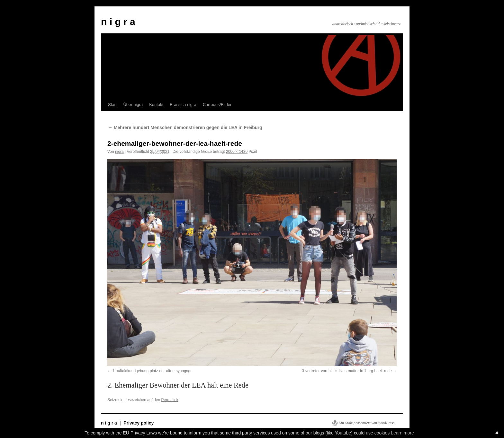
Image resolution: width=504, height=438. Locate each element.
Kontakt (156, 105)
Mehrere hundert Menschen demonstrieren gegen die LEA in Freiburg (185, 127)
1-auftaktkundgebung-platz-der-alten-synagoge (152, 371)
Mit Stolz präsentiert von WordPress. (367, 423)
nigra (119, 152)
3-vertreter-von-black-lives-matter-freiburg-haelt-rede (347, 371)
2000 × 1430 (237, 152)
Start (112, 105)
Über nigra (133, 105)
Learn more (402, 433)
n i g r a (118, 22)
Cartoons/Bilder (217, 105)
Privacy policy (139, 423)
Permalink (170, 400)
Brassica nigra (183, 105)
